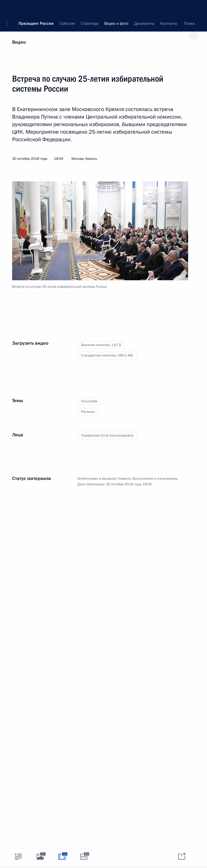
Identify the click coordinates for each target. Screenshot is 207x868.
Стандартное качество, (107, 355)
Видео (19, 42)
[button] (9, 8)
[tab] (18, 857)
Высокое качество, (101, 345)
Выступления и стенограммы (155, 479)
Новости (125, 479)
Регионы (88, 412)
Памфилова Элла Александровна (107, 435)
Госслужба (89, 401)
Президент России (36, 8)
